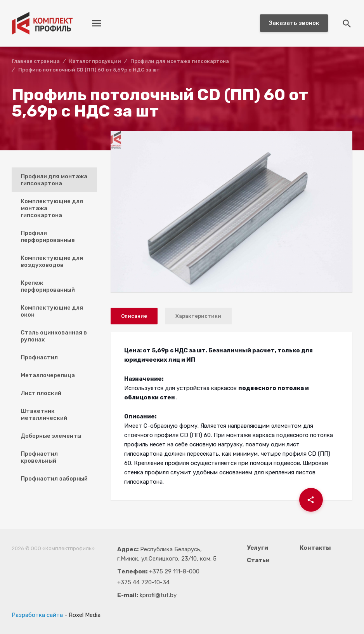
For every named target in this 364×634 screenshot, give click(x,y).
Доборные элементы (51, 436)
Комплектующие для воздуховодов (52, 261)
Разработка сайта (37, 615)
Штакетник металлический (44, 415)
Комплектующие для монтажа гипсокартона (52, 208)
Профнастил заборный (54, 479)
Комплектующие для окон (52, 311)
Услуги (257, 548)
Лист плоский (41, 393)
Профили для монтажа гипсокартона (54, 180)
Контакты (315, 548)
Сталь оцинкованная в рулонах (54, 336)
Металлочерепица (48, 375)
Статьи (258, 560)
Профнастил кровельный (39, 457)
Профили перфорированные (48, 237)
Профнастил (39, 357)
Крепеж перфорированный (48, 286)
